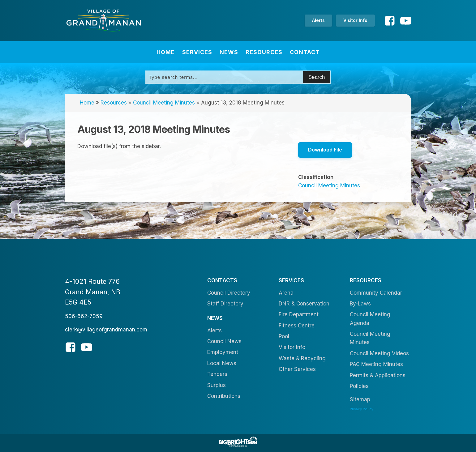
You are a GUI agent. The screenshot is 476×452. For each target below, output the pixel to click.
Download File (325, 150)
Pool (284, 336)
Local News (222, 363)
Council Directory (229, 293)
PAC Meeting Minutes (376, 364)
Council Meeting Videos (379, 353)
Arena (286, 293)
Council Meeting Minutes (164, 103)
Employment (223, 352)
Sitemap (360, 399)
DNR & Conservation (304, 304)
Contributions (224, 396)
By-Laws (360, 304)
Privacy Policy (362, 409)
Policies (359, 386)
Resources (264, 52)
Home (166, 52)
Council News (224, 341)
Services (197, 52)
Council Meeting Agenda (370, 319)
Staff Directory (225, 304)
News (229, 52)
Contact (305, 52)
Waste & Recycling (302, 358)
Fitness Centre (297, 326)
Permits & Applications (378, 375)
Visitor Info (355, 20)
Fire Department (299, 314)
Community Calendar (376, 293)
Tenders (217, 374)
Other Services (297, 369)
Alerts (318, 20)
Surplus (217, 385)
